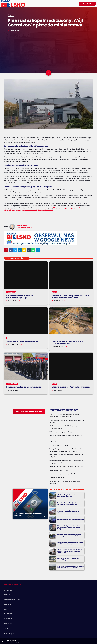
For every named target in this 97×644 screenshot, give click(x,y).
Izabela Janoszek (22, 226)
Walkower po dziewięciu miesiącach (61, 432)
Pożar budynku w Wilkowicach (59, 471)
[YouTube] (5, 634)
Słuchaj (87, 4)
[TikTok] (9, 634)
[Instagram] (11, 634)
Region (11, 16)
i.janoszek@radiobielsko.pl (24, 228)
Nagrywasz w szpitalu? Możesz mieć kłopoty (64, 474)
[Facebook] (13, 634)
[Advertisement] (48, 55)
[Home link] (13, 4)
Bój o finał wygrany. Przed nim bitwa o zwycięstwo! (66, 467)
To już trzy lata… (55, 442)
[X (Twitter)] (7, 634)
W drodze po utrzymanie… (58, 478)
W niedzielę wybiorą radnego (59, 446)
